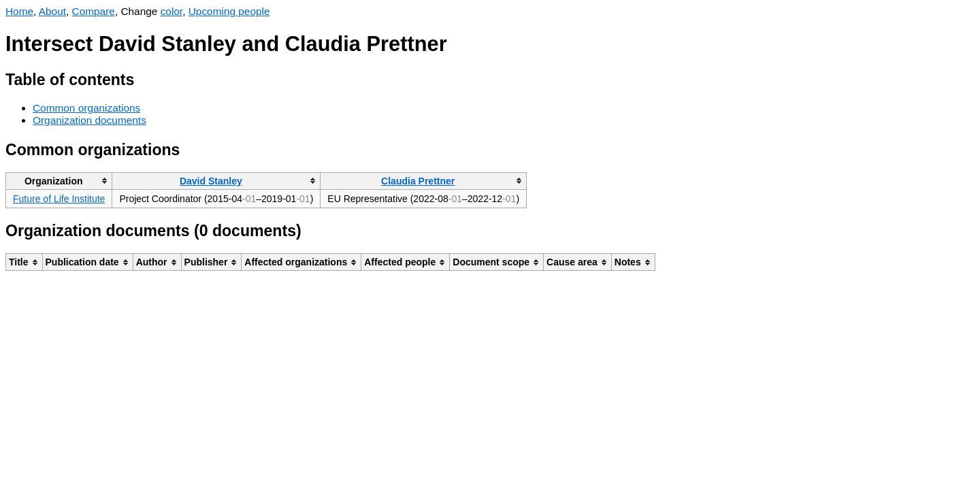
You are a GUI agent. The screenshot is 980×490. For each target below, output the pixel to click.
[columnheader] (59, 181)
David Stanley (211, 181)
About (52, 11)
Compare (94, 11)
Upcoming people (229, 11)
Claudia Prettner (418, 181)
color (172, 11)
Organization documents (89, 120)
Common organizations (86, 108)
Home (19, 11)
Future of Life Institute (59, 199)
